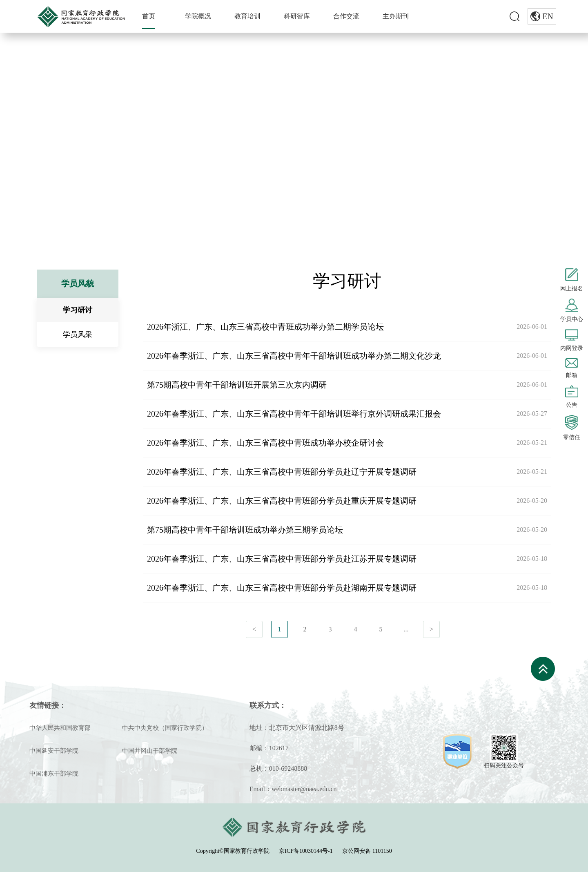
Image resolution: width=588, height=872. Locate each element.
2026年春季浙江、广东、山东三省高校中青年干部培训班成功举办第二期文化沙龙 (294, 356)
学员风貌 (96, 150)
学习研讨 (133, 150)
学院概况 (198, 16)
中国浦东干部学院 (54, 774)
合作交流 (346, 16)
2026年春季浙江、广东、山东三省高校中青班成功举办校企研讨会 (265, 443)
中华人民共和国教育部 (60, 728)
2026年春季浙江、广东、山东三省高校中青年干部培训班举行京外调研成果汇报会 (294, 414)
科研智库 (297, 16)
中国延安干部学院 (54, 751)
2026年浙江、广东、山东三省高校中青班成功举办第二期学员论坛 (265, 327)
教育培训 (247, 16)
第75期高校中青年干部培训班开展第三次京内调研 (237, 385)
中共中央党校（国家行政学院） (165, 728)
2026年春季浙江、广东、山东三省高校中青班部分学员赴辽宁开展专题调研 (282, 472)
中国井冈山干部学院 (150, 751)
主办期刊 (396, 16)
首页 (149, 16)
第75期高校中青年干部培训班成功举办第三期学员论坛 (245, 530)
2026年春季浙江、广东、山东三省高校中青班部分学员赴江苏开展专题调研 (282, 559)
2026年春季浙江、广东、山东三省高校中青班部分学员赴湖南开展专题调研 (282, 588)
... (406, 629)
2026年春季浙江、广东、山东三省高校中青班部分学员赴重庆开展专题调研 (282, 501)
